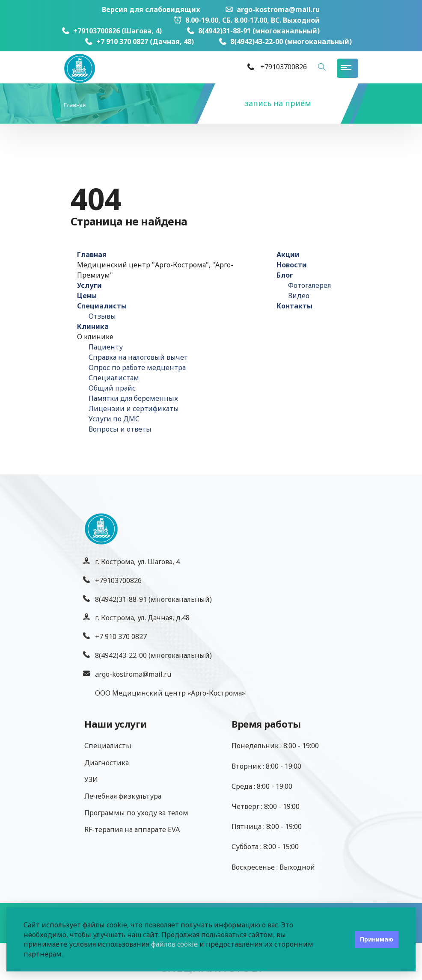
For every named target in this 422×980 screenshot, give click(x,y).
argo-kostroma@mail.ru (273, 9)
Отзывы (102, 316)
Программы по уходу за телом (136, 813)
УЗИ (91, 779)
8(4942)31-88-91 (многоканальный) (253, 31)
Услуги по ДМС (114, 419)
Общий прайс (112, 388)
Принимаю (377, 939)
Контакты (294, 306)
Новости (292, 265)
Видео (299, 296)
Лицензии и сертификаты (134, 409)
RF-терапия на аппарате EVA (132, 829)
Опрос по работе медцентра (137, 367)
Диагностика (107, 763)
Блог (285, 275)
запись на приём (278, 103)
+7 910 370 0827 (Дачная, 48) (140, 41)
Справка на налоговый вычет (138, 357)
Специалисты (102, 306)
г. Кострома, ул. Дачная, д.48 (142, 618)
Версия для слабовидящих (151, 9)
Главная (92, 255)
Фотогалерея (309, 285)
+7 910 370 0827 (121, 637)
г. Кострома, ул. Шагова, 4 (137, 562)
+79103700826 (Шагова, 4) (112, 31)
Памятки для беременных (133, 398)
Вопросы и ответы (120, 429)
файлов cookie (174, 944)
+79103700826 (118, 580)
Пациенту (106, 347)
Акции (288, 255)
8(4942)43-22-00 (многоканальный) (285, 41)
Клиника (93, 326)
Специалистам (114, 378)
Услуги (89, 285)
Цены (87, 296)
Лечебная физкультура (123, 796)
